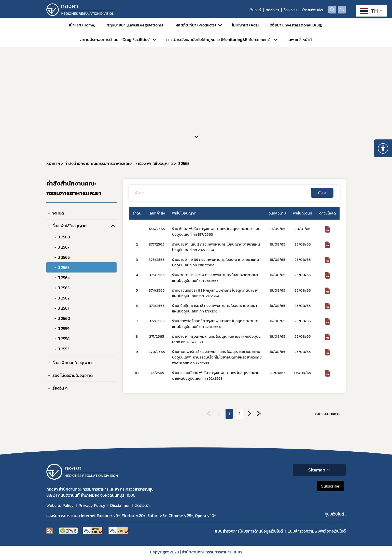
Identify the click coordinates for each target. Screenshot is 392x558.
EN (342, 10)
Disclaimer (120, 505)
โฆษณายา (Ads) (245, 25)
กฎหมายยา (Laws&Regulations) (135, 25)
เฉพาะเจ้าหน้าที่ (300, 39)
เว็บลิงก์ (255, 10)
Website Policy (60, 505)
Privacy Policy (92, 505)
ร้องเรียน (290, 10)
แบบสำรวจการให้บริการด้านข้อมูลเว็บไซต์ (249, 531)
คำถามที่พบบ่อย (313, 10)
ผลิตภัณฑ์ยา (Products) (196, 25)
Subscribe (330, 486)
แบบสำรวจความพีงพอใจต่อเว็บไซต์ (317, 531)
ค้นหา (322, 193)
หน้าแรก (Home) (81, 25)
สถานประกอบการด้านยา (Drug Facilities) (115, 39)
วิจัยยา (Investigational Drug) (296, 25)
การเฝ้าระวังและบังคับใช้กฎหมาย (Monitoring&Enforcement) (218, 39)
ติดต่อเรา (272, 10)
